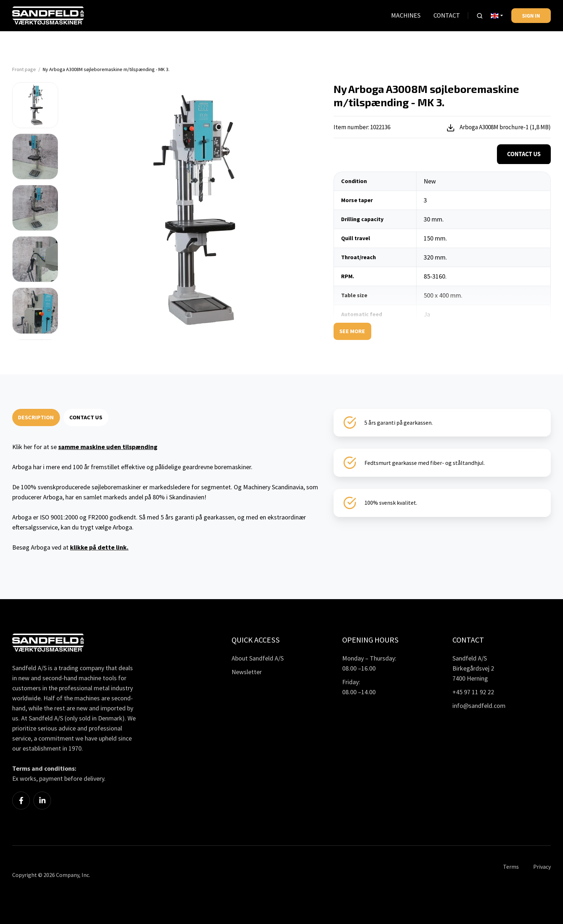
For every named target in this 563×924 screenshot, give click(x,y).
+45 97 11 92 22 (473, 692)
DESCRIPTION (36, 417)
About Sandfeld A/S (258, 658)
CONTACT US (86, 417)
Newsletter (247, 672)
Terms (511, 867)
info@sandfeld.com (479, 706)
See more (352, 331)
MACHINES (406, 15)
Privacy (542, 867)
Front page (24, 69)
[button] (480, 16)
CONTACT (447, 15)
